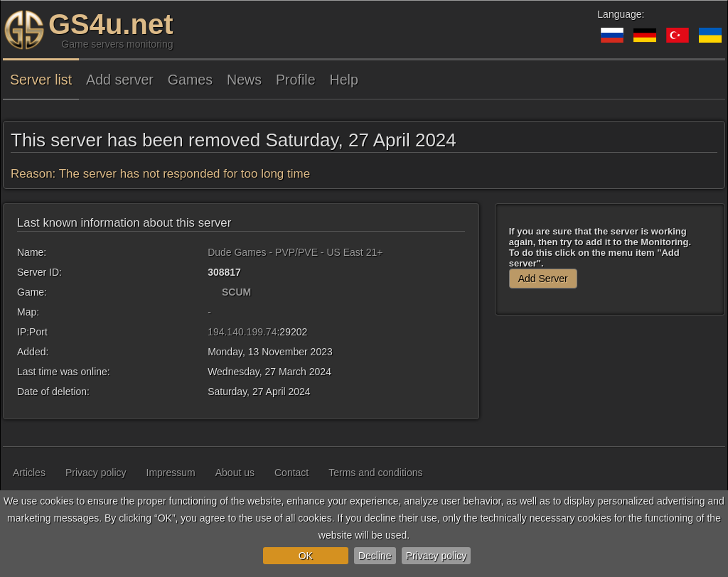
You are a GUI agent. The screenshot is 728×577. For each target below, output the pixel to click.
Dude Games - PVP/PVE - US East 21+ (295, 252)
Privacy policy (437, 556)
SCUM (236, 292)
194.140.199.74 (242, 332)
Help (344, 80)
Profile (296, 80)
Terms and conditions (375, 473)
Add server (120, 80)
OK (306, 556)
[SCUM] (213, 292)
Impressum (171, 473)
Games (190, 80)
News (244, 80)
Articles (29, 473)
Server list (41, 80)
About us (235, 473)
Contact (291, 473)
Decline (375, 556)
